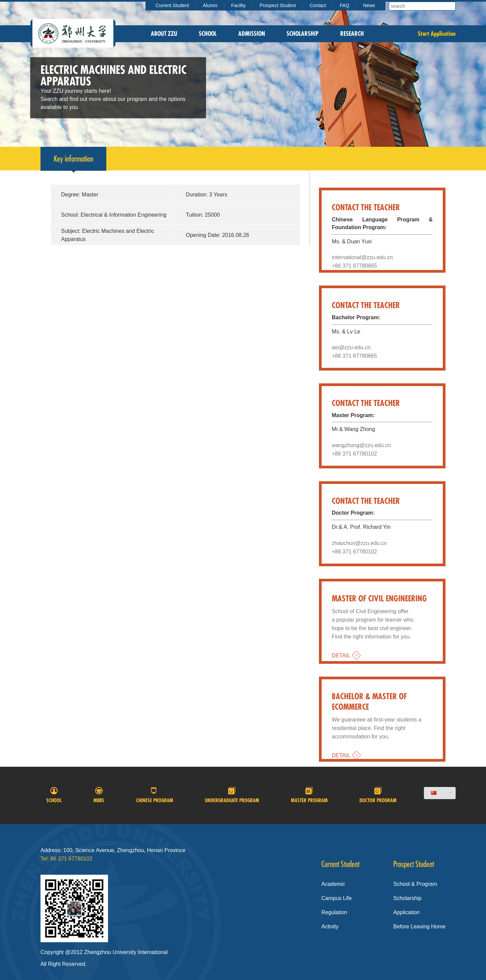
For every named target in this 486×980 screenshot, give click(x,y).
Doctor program (378, 795)
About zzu (164, 34)
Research (352, 34)
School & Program (415, 884)
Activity (330, 927)
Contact (318, 5)
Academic (333, 884)
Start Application (437, 34)
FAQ (345, 5)
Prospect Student (278, 5)
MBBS (99, 795)
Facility (239, 5)
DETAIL (341, 656)
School (208, 34)
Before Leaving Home (419, 927)
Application (406, 912)
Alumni (210, 5)
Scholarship (303, 34)
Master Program (309, 795)
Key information (73, 162)
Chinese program (155, 795)
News (369, 5)
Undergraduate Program (232, 795)
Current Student (172, 5)
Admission (252, 34)
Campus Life (336, 898)
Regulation (334, 912)
